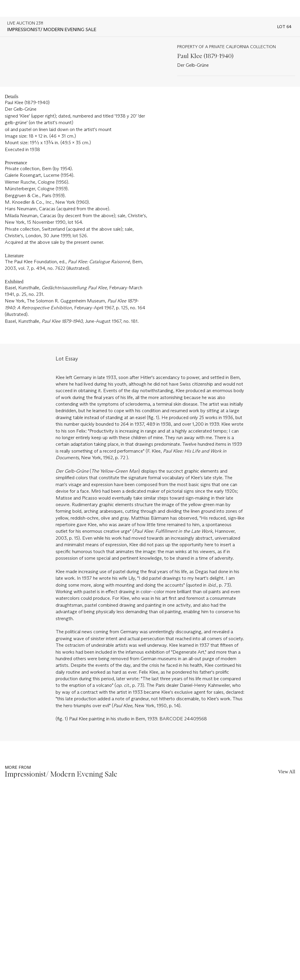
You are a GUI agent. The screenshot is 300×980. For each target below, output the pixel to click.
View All (287, 772)
